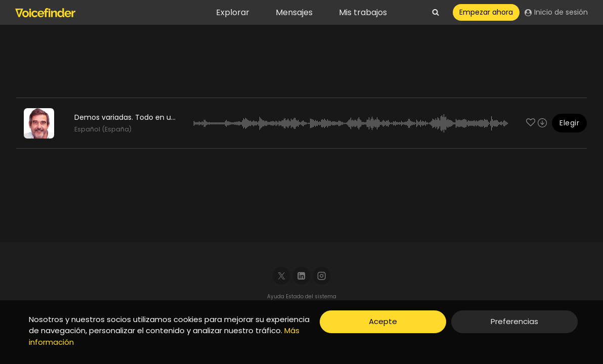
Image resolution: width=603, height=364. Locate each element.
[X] (282, 276)
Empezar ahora (486, 12)
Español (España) (103, 129)
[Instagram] (322, 276)
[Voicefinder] (45, 13)
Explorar (233, 12)
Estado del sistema (311, 297)
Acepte (383, 321)
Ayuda (276, 297)
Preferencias (514, 321)
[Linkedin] (302, 276)
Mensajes (294, 12)
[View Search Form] (436, 13)
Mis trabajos (363, 12)
